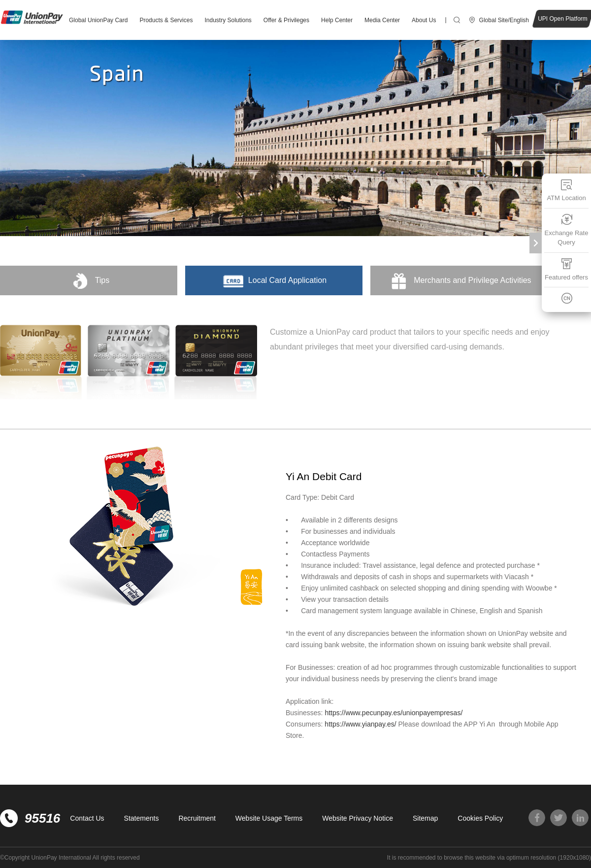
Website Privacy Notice (358, 818)
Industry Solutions (228, 20)
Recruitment (197, 818)
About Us (424, 20)
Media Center (382, 20)
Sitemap (425, 818)
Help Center (337, 20)
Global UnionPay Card (98, 20)
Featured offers (566, 269)
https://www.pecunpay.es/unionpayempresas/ (394, 713)
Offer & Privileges (286, 20)
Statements (142, 818)
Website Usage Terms (269, 818)
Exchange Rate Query (567, 230)
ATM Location (566, 190)
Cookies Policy (480, 818)
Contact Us (87, 818)
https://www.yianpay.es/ (360, 724)
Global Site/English (504, 20)
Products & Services (166, 20)
